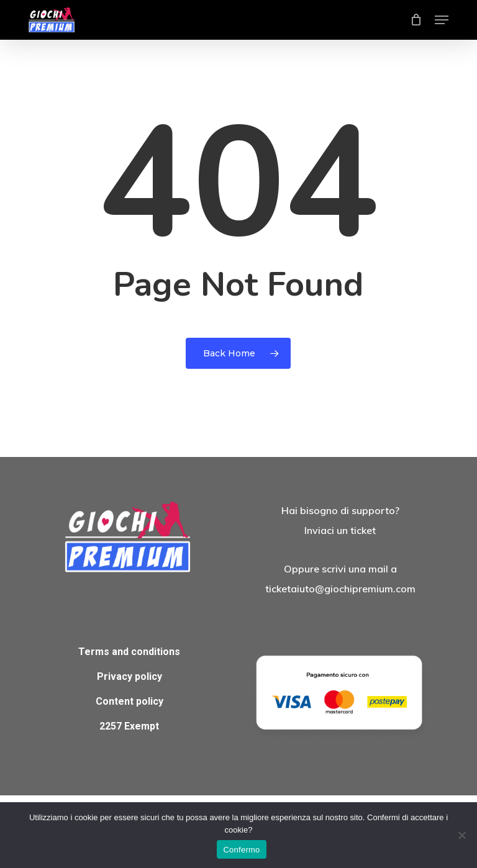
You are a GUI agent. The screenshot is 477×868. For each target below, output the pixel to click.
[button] (442, 20)
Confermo (241, 850)
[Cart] (416, 20)
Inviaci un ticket (340, 530)
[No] (461, 835)
